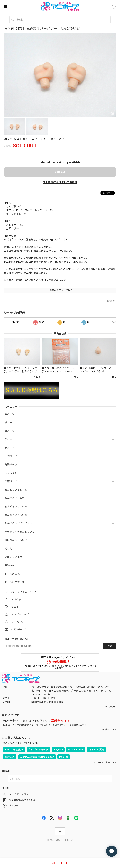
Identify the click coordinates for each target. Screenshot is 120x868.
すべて (16, 322)
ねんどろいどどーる (16, 490)
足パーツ (10, 448)
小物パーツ (11, 456)
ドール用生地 (12, 574)
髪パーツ (10, 414)
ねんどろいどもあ (15, 498)
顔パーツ (10, 423)
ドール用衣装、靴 (15, 582)
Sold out (60, 172)
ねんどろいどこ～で (16, 507)
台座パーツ (11, 481)
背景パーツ (11, 465)
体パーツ (10, 431)
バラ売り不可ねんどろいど (20, 532)
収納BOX (10, 565)
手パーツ (10, 439)
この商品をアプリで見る (60, 290)
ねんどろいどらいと (16, 515)
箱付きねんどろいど (16, 540)
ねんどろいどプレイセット (20, 523)
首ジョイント (12, 473)
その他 (8, 549)
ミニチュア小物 (13, 557)
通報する (111, 301)
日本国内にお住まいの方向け (60, 182)
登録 (110, 646)
